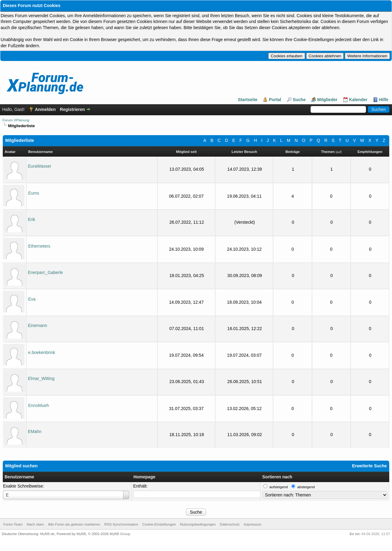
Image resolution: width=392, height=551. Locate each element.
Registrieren (73, 109)
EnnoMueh (39, 405)
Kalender (358, 100)
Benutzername (19, 477)
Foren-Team (13, 524)
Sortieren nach (277, 477)
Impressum (253, 524)
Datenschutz (230, 524)
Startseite (248, 100)
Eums (34, 193)
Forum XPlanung (16, 120)
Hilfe (384, 100)
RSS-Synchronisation (121, 524)
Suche (299, 100)
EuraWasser (40, 166)
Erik (32, 219)
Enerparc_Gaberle (45, 272)
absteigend (306, 487)
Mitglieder (327, 100)
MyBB (81, 534)
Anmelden (45, 109)
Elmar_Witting (41, 378)
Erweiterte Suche (369, 466)
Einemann (38, 325)
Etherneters (39, 246)
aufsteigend (279, 487)
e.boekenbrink (42, 352)
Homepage (145, 477)
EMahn (35, 431)
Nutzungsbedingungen (198, 524)
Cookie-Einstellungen (159, 524)
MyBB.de (47, 534)
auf (339, 152)
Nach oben (35, 524)
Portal (275, 100)
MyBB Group (120, 534)
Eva (32, 299)
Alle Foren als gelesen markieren (74, 524)
